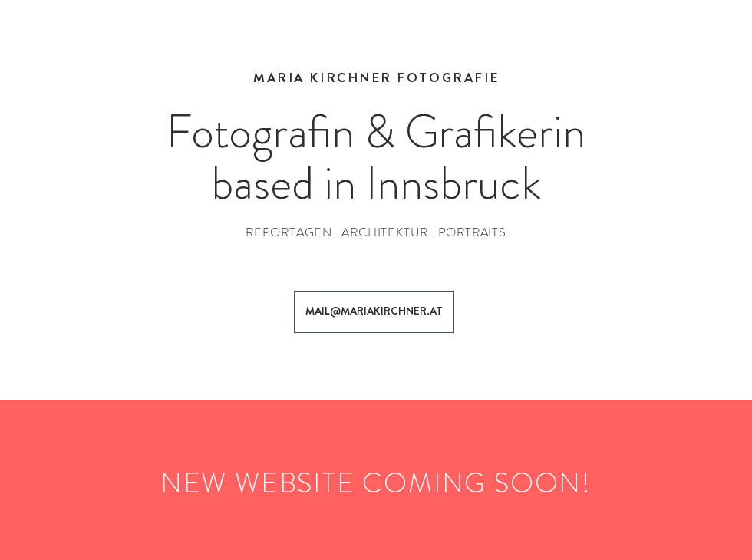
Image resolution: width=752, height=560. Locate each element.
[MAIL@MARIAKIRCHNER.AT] (374, 312)
